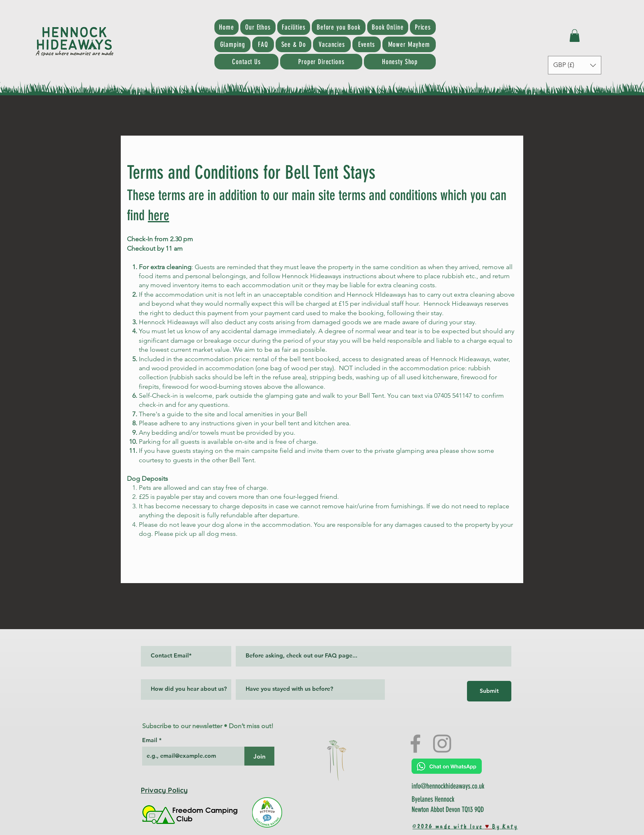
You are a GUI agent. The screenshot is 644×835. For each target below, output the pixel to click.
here (159, 215)
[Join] (259, 756)
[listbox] (575, 65)
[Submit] (489, 691)
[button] (575, 36)
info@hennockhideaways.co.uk (448, 786)
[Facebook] (415, 744)
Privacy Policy (164, 790)
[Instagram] (442, 744)
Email (151, 740)
